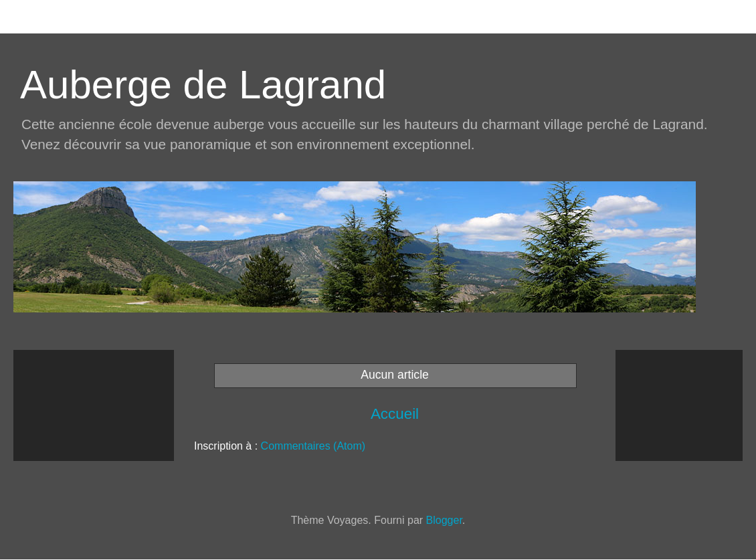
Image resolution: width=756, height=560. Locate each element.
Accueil (395, 414)
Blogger (444, 520)
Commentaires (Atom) (313, 446)
